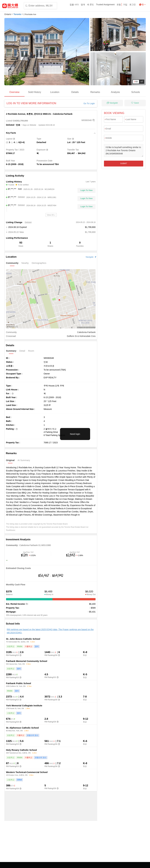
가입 (125, 5)
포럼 (119, 5)
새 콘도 (90, 5)
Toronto (17, 14)
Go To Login (89, 103)
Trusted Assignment (105, 5)
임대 (83, 5)
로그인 (133, 5)
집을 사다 (74, 5)
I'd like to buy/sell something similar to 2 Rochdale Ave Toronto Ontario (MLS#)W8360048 (124, 150)
